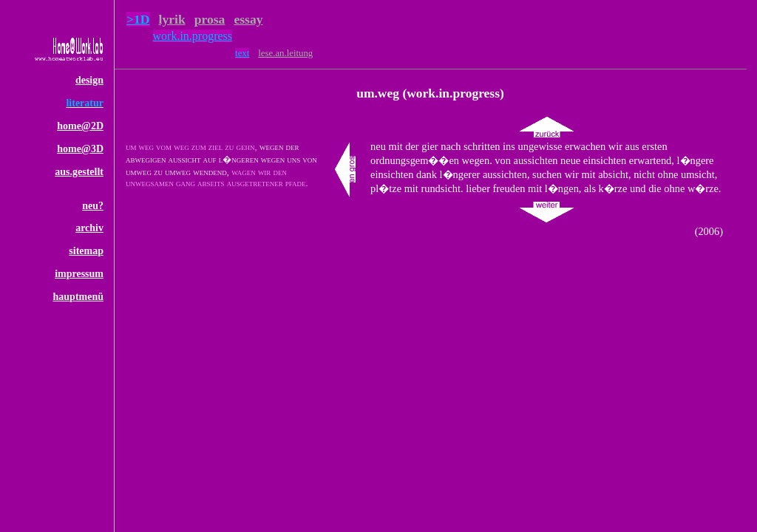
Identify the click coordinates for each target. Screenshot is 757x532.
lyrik (172, 19)
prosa (210, 19)
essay (248, 19)
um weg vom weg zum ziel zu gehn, (191, 147)
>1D (138, 19)
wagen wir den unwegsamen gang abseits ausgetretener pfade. (217, 178)
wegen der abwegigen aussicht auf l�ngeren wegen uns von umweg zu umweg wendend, (221, 160)
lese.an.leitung (285, 53)
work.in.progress (193, 36)
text (242, 53)
